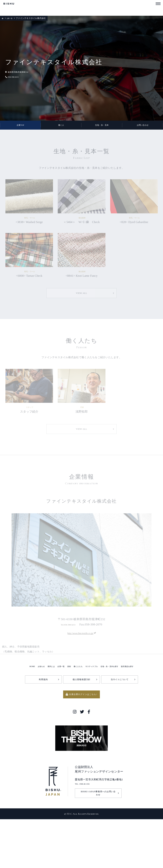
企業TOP (20, 128)
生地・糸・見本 (102, 128)
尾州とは (41, 709)
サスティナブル (93, 709)
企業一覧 (12, 18)
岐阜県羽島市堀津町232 (22, 72)
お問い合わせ (143, 128)
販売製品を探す (141, 709)
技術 (64, 709)
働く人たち (75, 709)
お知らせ (28, 709)
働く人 (61, 128)
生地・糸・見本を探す (117, 709)
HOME (17, 709)
